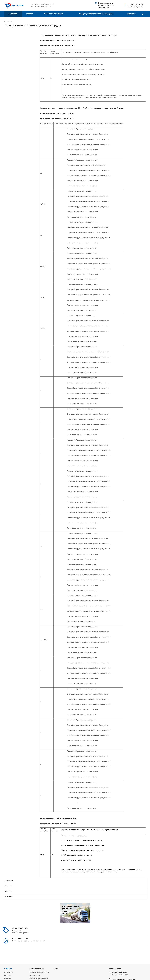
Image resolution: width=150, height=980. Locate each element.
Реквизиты (9, 896)
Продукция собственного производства (96, 14)
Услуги (55, 968)
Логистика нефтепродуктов (38, 978)
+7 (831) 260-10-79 (136, 5)
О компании (9, 881)
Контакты (131, 14)
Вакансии (8, 891)
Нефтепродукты (34, 975)
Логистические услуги (54, 14)
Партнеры (8, 886)
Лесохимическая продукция (39, 972)
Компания (14, 14)
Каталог (30, 14)
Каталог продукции (36, 968)
